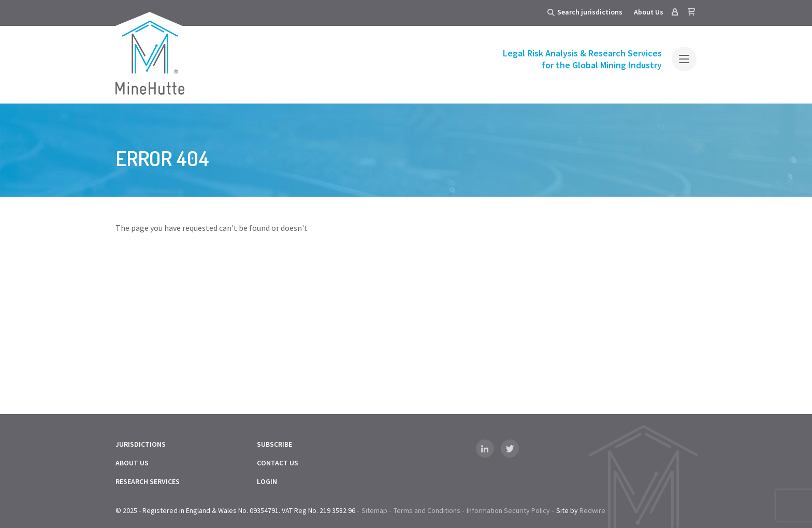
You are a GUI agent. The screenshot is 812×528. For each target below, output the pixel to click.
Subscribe (274, 444)
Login (267, 481)
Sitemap (374, 510)
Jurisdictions (141, 444)
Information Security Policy (508, 510)
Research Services (148, 481)
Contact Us (278, 463)
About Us (649, 12)
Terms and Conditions (427, 510)
